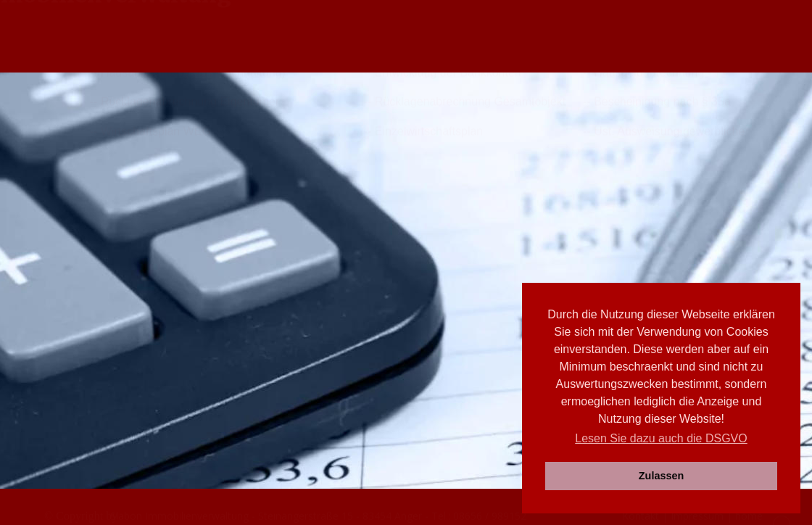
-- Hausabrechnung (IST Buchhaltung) (188, 300)
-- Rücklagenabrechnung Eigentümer (185, 329)
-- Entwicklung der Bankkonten (443, 300)
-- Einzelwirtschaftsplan (424, 359)
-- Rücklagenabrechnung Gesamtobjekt (465, 329)
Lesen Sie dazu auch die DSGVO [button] (661, 438)
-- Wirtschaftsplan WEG (150, 359)
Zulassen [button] (661, 476)
